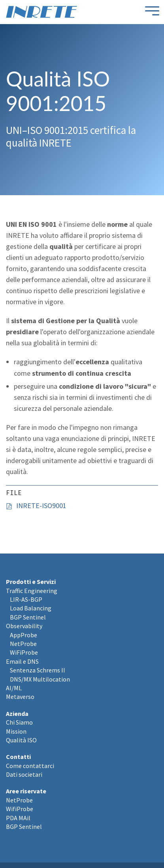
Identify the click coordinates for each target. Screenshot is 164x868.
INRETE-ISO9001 (41, 506)
